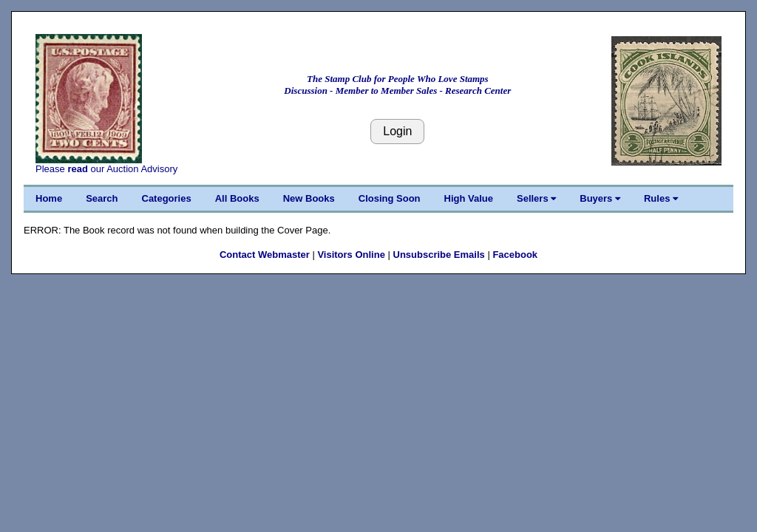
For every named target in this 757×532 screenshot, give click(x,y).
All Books (237, 198)
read (77, 169)
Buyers (600, 198)
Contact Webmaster (265, 255)
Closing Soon (390, 198)
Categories (167, 198)
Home (49, 198)
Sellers (536, 198)
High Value (469, 198)
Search (102, 198)
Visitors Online (351, 255)
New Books (309, 198)
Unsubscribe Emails (439, 255)
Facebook (515, 255)
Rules (661, 198)
